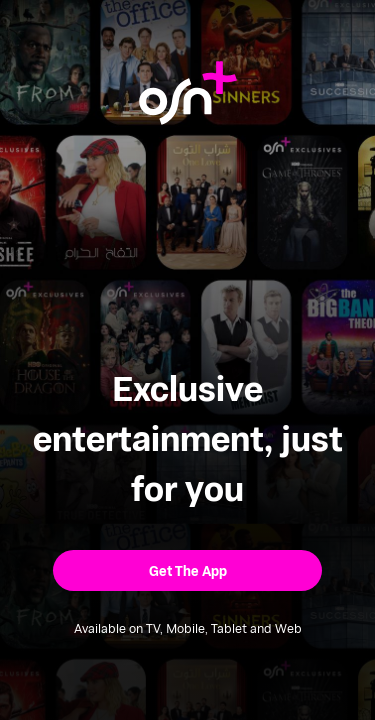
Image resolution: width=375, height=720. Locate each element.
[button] (187, 570)
